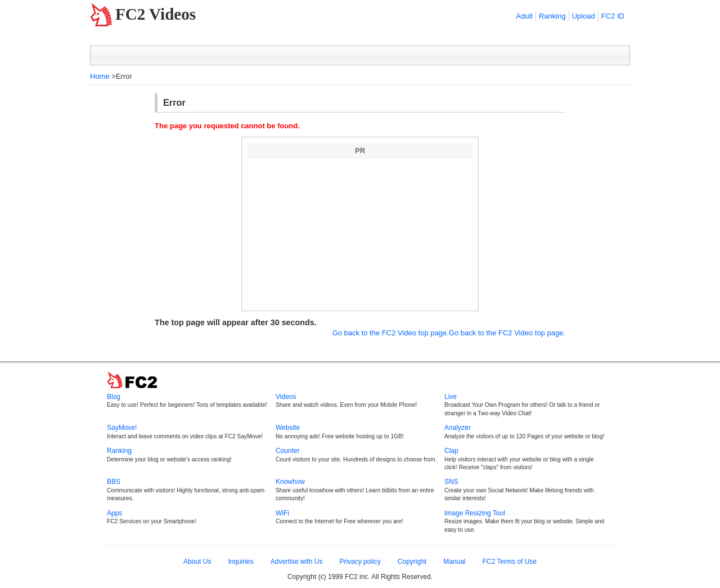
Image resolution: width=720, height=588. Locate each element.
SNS (451, 482)
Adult (524, 16)
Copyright (412, 562)
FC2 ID (613, 16)
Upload (584, 16)
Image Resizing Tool (475, 513)
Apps (114, 513)
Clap (451, 451)
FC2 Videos (156, 14)
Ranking (552, 16)
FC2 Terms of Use (510, 562)
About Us (197, 562)
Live (451, 397)
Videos (286, 397)
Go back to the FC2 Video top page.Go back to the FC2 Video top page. (449, 333)
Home (100, 76)
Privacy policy (360, 562)
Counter (288, 451)
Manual (454, 562)
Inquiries (240, 562)
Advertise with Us (297, 562)
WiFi (282, 513)
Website (288, 428)
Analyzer (458, 428)
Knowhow (290, 482)
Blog (114, 397)
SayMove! (122, 428)
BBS (114, 482)
